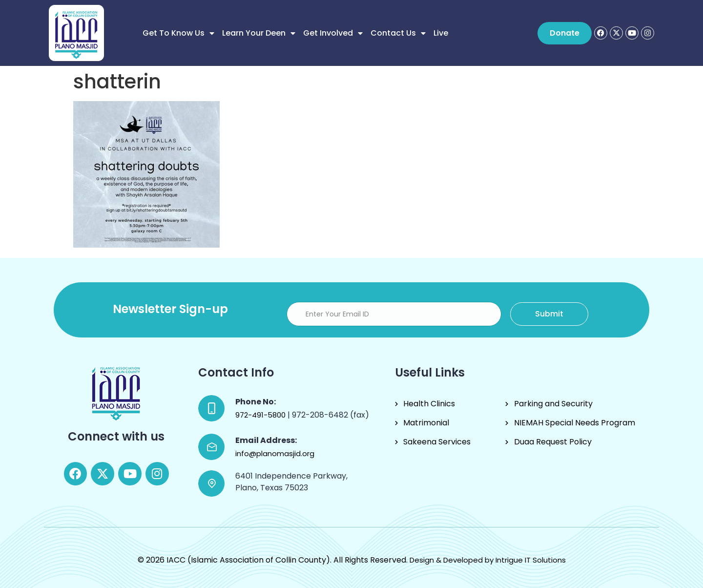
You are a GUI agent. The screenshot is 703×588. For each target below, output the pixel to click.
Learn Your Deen (259, 33)
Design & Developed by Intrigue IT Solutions (488, 560)
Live (441, 33)
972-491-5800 (261, 415)
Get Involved (333, 33)
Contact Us (398, 33)
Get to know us (178, 33)
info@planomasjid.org (275, 453)
